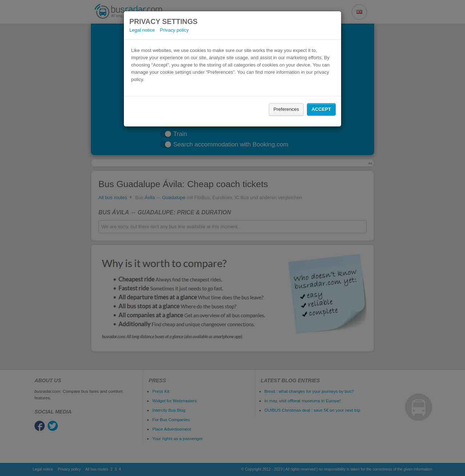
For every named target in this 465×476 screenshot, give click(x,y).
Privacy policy (174, 30)
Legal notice (142, 30)
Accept (321, 109)
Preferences (286, 109)
